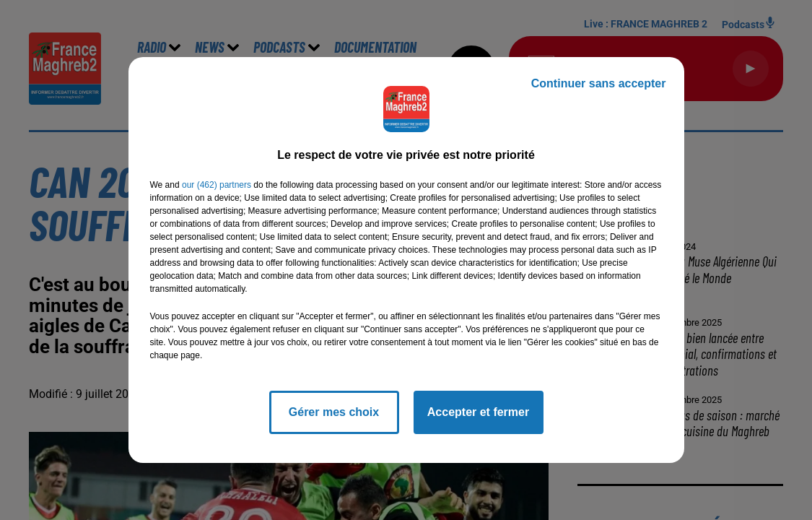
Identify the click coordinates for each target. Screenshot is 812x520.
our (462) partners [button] (217, 185)
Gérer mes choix (334, 412)
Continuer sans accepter (599, 83)
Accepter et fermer (478, 412)
